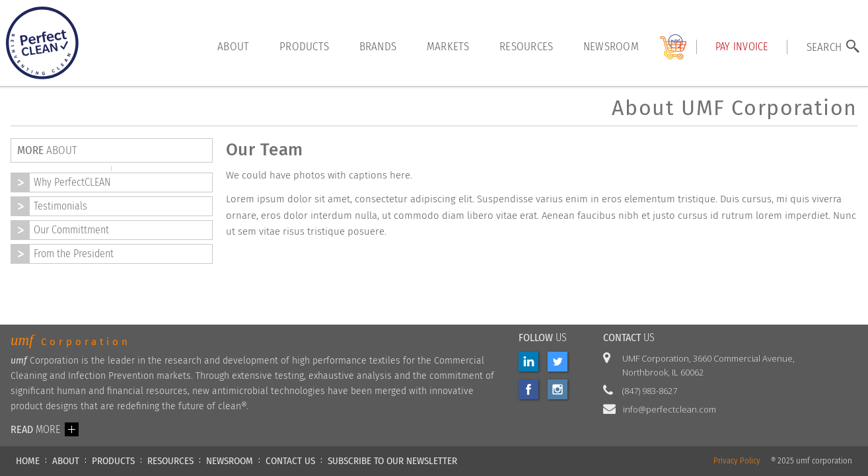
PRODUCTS (113, 461)
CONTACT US (290, 461)
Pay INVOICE (742, 47)
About (233, 46)
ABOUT (66, 461)
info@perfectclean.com (669, 409)
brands (378, 46)
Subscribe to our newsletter (392, 461)
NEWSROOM (230, 461)
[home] (42, 43)
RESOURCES (170, 461)
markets (448, 46)
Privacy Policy (737, 461)
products (304, 46)
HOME (28, 461)
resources (526, 46)
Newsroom (611, 46)
